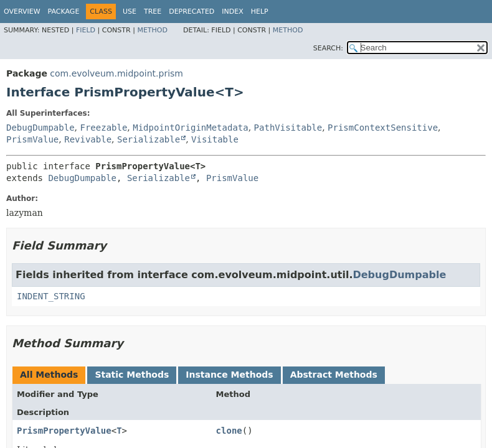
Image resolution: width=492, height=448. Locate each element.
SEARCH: (328, 48)
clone (229, 431)
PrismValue (32, 139)
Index (232, 12)
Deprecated (192, 12)
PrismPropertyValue (64, 431)
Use (130, 12)
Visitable (215, 139)
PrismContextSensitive (383, 128)
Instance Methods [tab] (229, 375)
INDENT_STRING (51, 296)
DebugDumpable (40, 128)
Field (86, 30)
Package (64, 12)
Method (152, 30)
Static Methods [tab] (132, 375)
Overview (22, 12)
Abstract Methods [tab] (334, 375)
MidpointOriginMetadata (190, 128)
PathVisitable (288, 128)
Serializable (149, 139)
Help (260, 12)
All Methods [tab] (49, 375)
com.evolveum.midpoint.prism (116, 73)
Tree (153, 12)
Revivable (88, 139)
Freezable (103, 128)
